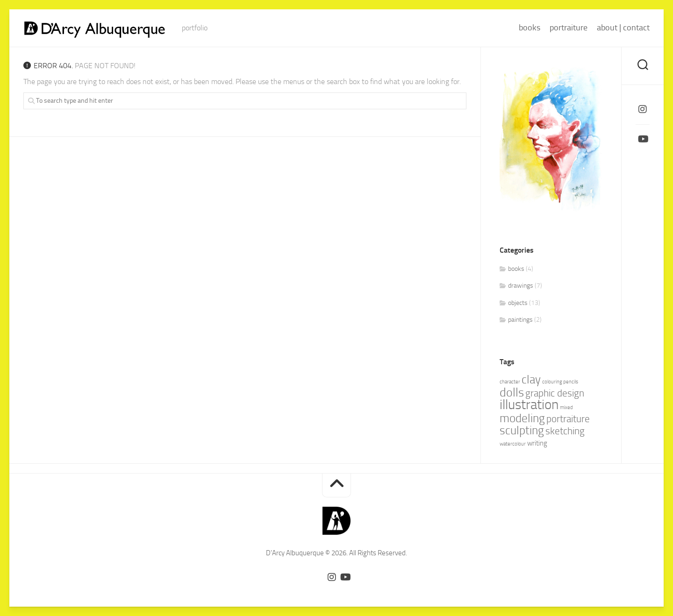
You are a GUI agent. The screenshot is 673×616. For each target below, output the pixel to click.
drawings (521, 286)
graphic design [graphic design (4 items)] (555, 393)
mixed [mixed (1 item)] (566, 407)
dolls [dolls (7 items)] (512, 393)
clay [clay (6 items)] (531, 379)
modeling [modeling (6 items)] (522, 418)
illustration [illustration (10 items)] (529, 405)
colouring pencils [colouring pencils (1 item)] (560, 382)
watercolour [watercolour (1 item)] (513, 444)
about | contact (623, 28)
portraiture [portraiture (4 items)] (568, 419)
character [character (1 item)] (510, 382)
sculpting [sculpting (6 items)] (522, 430)
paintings (520, 320)
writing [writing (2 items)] (537, 443)
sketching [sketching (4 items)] (565, 431)
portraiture (569, 28)
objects (518, 303)
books (530, 28)
